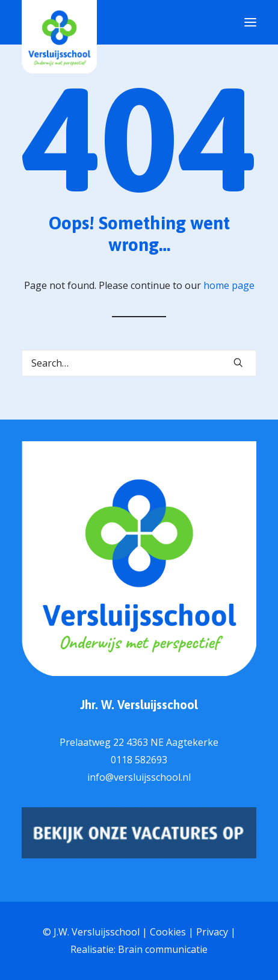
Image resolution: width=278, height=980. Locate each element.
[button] (238, 362)
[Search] (139, 363)
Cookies (168, 932)
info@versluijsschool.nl (139, 777)
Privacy (212, 932)
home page (229, 285)
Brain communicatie (163, 949)
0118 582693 (139, 760)
